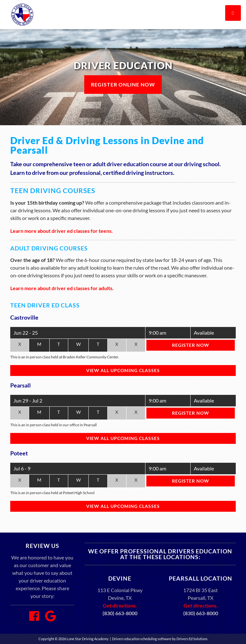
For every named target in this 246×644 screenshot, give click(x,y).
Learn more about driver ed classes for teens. (61, 231)
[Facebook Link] (37, 617)
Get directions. (120, 606)
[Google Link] (50, 617)
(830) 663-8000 (120, 613)
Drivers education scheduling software (142, 639)
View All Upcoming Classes (123, 371)
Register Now (191, 345)
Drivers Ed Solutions (192, 639)
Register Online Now (123, 85)
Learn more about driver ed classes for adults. (62, 288)
